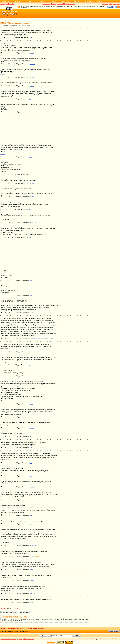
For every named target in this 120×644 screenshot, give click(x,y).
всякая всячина (33, 628)
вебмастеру (26, 639)
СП (29, 174)
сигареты (3, 74)
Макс (30, 99)
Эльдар (32, 428)
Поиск (100, 1)
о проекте (19, 639)
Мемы (30, 1)
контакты (13, 639)
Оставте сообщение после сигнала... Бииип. (41, 339)
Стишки (53, 1)
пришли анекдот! (114, 631)
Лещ (30, 238)
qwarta (31, 570)
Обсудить (18, 38)
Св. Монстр (33, 546)
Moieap (31, 376)
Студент (32, 86)
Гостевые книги (71, 4)
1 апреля (3, 154)
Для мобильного (46, 4)
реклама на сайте (5, 639)
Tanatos (32, 581)
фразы (22, 632)
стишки (28, 632)
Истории (18, 1)
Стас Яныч (32, 77)
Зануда (31, 603)
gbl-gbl (30, 157)
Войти (110, 4)
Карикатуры (65, 1)
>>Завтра (15, 609)
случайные (42, 628)
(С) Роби (32, 112)
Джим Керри (33, 222)
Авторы (77, 1)
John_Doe (32, 594)
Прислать (88, 1)
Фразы (41, 1)
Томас (31, 352)
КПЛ (31, 524)
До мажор (32, 64)
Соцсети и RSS (61, 4)
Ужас (30, 209)
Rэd (31, 515)
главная (3, 632)
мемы (16, 632)
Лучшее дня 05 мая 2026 (7, 4)
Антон (31, 404)
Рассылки (54, 4)
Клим (31, 463)
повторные (11, 628)
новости (32, 639)
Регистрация (116, 4)
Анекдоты (6, 1)
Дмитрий (32, 196)
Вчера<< (3, 609)
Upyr (31, 476)
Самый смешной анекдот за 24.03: (14, 617)
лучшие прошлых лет (21, 628)
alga (31, 280)
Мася (31, 448)
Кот (30, 437)
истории (10, 632)
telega (31, 417)
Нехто (30, 38)
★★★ (37, 77)
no (29, 365)
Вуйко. (31, 313)
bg (30, 500)
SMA (31, 295)
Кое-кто (32, 53)
